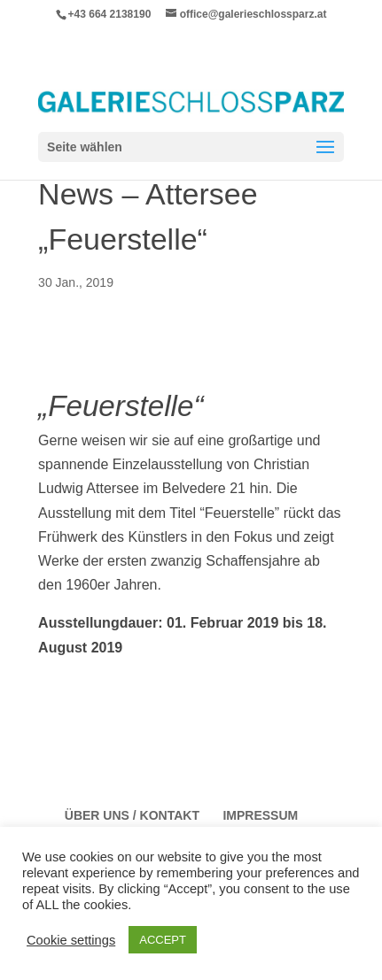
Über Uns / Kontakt (132, 815)
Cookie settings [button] (71, 940)
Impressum (260, 815)
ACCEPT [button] (163, 940)
